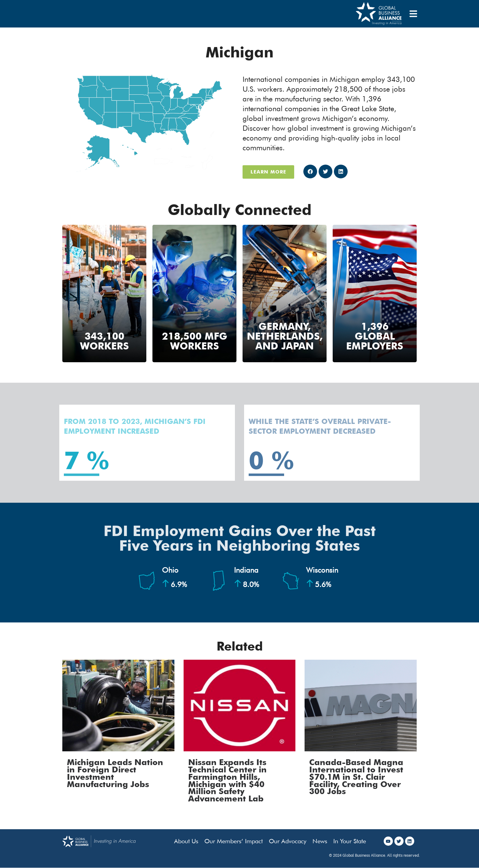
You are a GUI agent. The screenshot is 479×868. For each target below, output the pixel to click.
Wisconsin (322, 577)
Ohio (174, 577)
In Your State (350, 841)
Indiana (247, 577)
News (320, 841)
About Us (186, 841)
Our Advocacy (288, 841)
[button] (310, 171)
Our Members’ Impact (234, 841)
